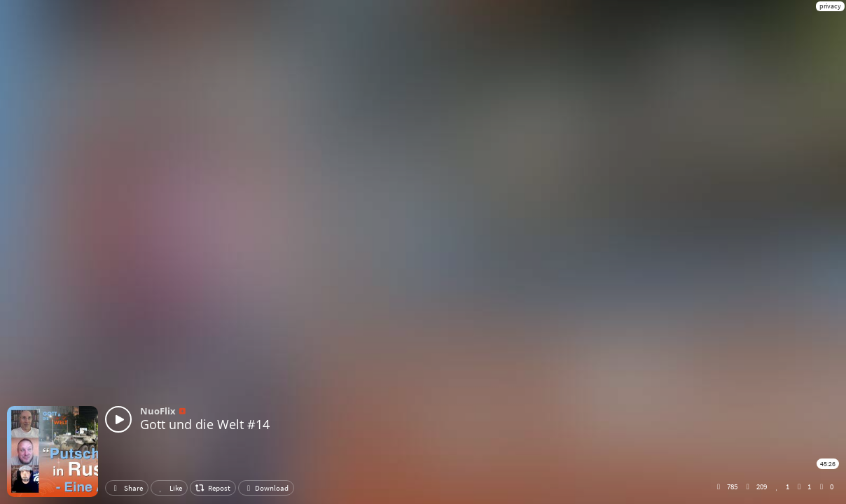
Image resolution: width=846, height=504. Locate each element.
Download (266, 488)
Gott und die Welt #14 (205, 424)
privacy (830, 6)
